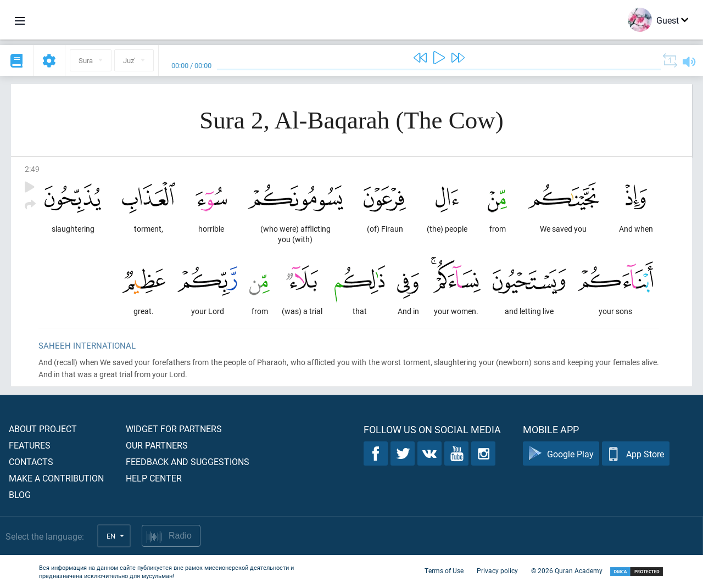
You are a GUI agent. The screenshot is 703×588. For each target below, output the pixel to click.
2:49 (32, 169)
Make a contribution (56, 478)
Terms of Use (444, 570)
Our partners (157, 445)
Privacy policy (497, 570)
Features (30, 445)
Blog (20, 494)
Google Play (561, 454)
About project (43, 429)
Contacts (31, 461)
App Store (636, 454)
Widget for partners (174, 429)
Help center (154, 478)
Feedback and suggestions (188, 461)
